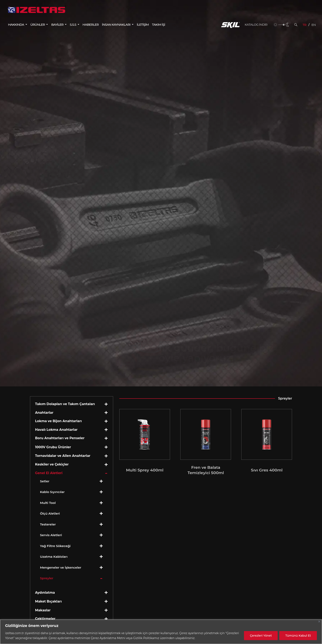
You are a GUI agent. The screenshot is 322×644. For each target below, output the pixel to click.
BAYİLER (57, 25)
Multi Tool (48, 503)
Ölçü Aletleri (50, 513)
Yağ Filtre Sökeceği (55, 546)
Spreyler (47, 578)
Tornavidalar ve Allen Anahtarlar (63, 456)
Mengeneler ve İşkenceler (61, 567)
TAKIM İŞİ (159, 25)
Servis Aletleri (51, 535)
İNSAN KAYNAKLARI (116, 25)
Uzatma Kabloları (54, 557)
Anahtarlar (44, 413)
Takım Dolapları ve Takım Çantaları (65, 404)
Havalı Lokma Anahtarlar (56, 430)
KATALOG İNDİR (256, 25)
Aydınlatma (45, 593)
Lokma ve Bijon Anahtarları (59, 421)
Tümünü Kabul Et (298, 636)
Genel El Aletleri (49, 473)
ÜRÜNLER (38, 25)
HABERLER (91, 25)
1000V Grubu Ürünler (53, 447)
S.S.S (73, 25)
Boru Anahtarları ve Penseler (60, 438)
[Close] (319, 622)
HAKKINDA (16, 25)
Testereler (48, 524)
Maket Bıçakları (48, 601)
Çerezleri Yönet (261, 636)
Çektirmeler (45, 619)
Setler (45, 481)
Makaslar (43, 610)
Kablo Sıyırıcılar (52, 492)
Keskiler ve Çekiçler (52, 464)
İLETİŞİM (143, 25)
